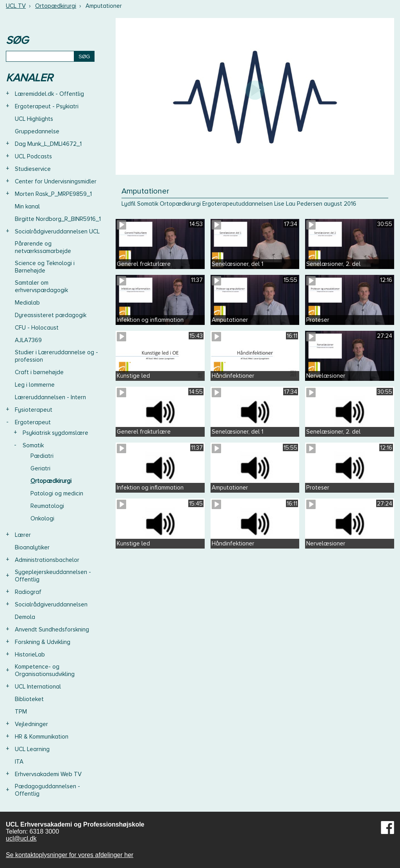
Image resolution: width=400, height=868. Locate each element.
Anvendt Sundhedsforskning (52, 629)
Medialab (27, 303)
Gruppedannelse (37, 131)
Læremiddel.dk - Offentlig (49, 94)
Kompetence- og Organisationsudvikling (45, 670)
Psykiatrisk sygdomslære (55, 433)
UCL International (38, 687)
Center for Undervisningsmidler (56, 181)
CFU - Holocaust (37, 328)
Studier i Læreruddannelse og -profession (56, 356)
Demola (25, 617)
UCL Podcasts (33, 156)
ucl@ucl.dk (21, 838)
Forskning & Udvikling (43, 642)
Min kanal (27, 206)
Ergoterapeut (33, 422)
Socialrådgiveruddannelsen (51, 604)
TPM (21, 712)
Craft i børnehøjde (39, 372)
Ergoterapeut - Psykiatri (47, 106)
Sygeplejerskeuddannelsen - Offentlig (53, 576)
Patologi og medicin (57, 493)
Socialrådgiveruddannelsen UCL (57, 231)
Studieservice (33, 169)
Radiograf (28, 592)
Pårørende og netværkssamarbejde (43, 247)
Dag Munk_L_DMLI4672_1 (48, 144)
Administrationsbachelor (47, 560)
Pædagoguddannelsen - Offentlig (47, 790)
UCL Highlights (34, 119)
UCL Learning (32, 749)
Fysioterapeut (34, 410)
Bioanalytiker (32, 547)
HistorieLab (30, 655)
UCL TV (16, 6)
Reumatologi (47, 506)
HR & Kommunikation (42, 737)
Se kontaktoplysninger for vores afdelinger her (70, 855)
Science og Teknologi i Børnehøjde (45, 267)
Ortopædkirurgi (56, 6)
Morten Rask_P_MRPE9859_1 (53, 194)
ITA (19, 762)
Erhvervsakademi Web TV (48, 774)
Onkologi (42, 518)
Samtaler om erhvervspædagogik (41, 286)
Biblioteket (29, 699)
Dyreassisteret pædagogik (51, 315)
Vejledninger (31, 724)
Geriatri (40, 468)
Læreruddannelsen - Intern (50, 397)
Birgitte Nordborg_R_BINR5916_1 (58, 219)
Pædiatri (42, 456)
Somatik (33, 445)
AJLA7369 (28, 340)
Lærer (23, 535)
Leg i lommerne (35, 385)
